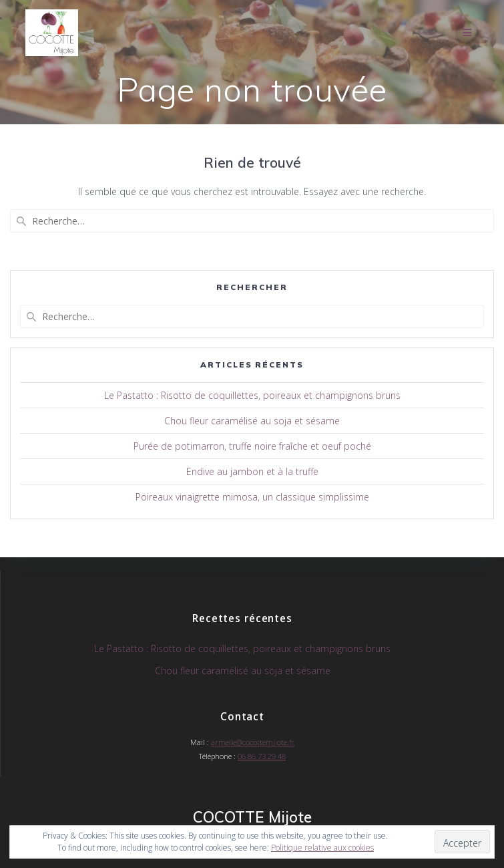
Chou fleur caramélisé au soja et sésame (252, 421)
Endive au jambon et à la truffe (252, 471)
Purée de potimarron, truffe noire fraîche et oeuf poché (252, 446)
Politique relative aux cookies (322, 848)
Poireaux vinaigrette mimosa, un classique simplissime (252, 497)
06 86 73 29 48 (262, 756)
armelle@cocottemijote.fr (253, 742)
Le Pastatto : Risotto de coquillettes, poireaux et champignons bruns (252, 395)
